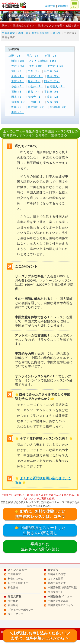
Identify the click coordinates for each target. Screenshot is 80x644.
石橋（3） (18, 92)
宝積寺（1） (36, 97)
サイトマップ (16, 614)
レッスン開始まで (18, 583)
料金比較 (13, 587)
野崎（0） (18, 107)
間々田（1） (52, 81)
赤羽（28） (52, 56)
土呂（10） (36, 66)
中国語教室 (9, 33)
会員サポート (55, 592)
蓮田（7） (18, 71)
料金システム (16, 579)
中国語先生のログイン (61, 605)
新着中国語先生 (57, 583)
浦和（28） (18, 61)
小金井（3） (36, 87)
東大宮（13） (56, 66)
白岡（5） (34, 71)
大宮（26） (18, 66)
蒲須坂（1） (19, 102)
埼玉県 (57, 33)
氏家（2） (53, 97)
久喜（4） (18, 76)
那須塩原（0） (59, 107)
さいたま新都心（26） (43, 61)
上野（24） (16, 56)
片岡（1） (37, 102)
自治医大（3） (56, 87)
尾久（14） (34, 56)
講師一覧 (23, 33)
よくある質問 (55, 579)
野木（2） (34, 81)
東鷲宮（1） (36, 76)
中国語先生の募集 (58, 601)
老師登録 (63, 6)
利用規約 (13, 605)
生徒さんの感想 (57, 574)
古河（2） (18, 81)
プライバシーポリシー (21, 610)
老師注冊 (50, 6)
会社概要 (13, 601)
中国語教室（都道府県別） (63, 587)
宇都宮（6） (52, 92)
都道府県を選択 (41, 33)
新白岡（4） (52, 71)
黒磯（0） (18, 112)
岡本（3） (18, 97)
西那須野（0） (37, 107)
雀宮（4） (34, 92)
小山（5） (18, 87)
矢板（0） (53, 102)
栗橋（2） (53, 76)
